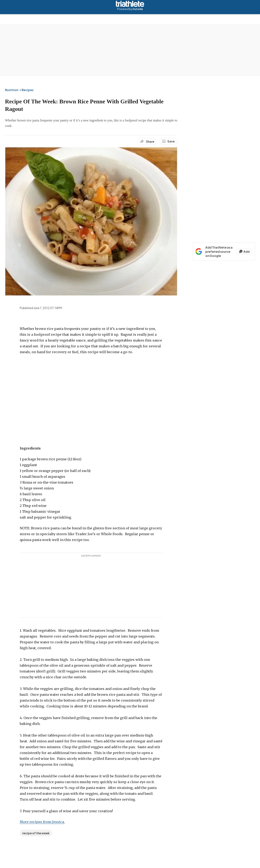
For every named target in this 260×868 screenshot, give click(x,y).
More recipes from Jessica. (42, 822)
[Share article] (147, 141)
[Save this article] (168, 141)
